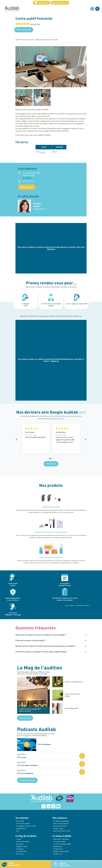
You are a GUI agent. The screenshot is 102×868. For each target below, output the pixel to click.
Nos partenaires (58, 848)
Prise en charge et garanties (61, 825)
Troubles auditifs (21, 830)
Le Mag (18, 840)
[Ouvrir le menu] (97, 10)
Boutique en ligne (38, 3)
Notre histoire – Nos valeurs (61, 840)
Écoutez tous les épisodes (27, 781)
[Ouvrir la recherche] (92, 10)
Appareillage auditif (51, 508)
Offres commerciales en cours (62, 832)
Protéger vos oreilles (22, 848)
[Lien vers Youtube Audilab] (58, 808)
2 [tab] (52, 460)
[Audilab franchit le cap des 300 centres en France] (33, 696)
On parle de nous (58, 850)
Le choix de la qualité (59, 843)
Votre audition (20, 822)
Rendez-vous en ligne (24, 31)
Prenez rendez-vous (63, 3)
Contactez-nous (58, 855)
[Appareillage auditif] (69, 710)
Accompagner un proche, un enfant (26, 827)
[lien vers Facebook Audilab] (44, 808)
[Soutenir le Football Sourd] (69, 683)
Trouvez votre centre (28, 41)
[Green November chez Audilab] (69, 696)
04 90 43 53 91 (28, 183)
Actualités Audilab (21, 853)
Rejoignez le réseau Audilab (61, 853)
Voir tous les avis (51, 465)
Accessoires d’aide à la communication (51, 534)
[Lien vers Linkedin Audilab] (49, 808)
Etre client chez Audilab (23, 825)
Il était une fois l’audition (23, 843)
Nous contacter (27, 189)
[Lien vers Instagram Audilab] (53, 808)
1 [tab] (50, 460)
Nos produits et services (60, 827)
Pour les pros (20, 855)
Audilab (18, 41)
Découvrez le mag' (25, 719)
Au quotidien (20, 845)
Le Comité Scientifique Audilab (62, 845)
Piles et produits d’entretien (51, 559)
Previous (16, 441)
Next (86, 441)
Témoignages (20, 850)
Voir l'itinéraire (27, 179)
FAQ (18, 832)
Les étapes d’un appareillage (61, 822)
